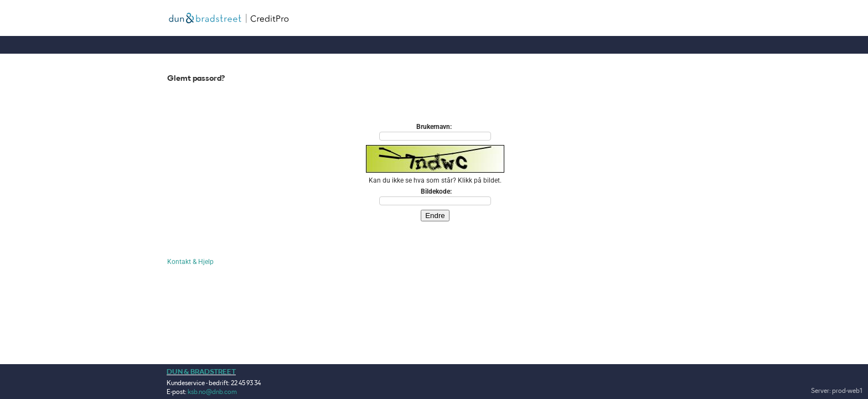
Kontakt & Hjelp (190, 262)
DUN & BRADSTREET (201, 372)
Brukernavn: (434, 127)
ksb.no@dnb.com (212, 392)
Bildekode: (436, 191)
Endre (435, 216)
